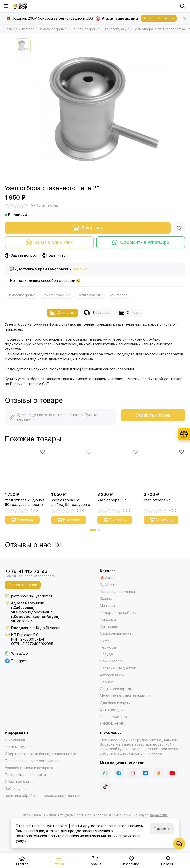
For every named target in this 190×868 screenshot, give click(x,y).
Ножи (105, 640)
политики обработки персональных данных (43, 795)
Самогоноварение (53, 29)
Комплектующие (117, 29)
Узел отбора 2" (157, 500)
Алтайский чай (112, 675)
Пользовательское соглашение (32, 761)
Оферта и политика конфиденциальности (41, 754)
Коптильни (109, 626)
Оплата (129, 313)
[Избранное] (179, 228)
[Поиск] (183, 6)
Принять (162, 829)
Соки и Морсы (112, 661)
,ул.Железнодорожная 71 (32, 610)
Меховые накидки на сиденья (126, 696)
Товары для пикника (117, 592)
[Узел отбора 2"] (164, 469)
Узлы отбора (144, 29)
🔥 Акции (108, 578)
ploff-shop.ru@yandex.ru (32, 596)
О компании (15, 740)
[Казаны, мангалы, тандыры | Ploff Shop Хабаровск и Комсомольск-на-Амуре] (20, 6)
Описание (62, 313)
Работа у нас (16, 789)
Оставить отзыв (153, 415)
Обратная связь (19, 782)
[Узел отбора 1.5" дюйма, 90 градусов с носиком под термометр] (72, 469)
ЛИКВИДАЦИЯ (112, 724)
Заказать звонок (23, 585)
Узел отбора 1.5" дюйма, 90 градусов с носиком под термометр (71, 502)
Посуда (106, 654)
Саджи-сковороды (116, 689)
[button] (93, 530)
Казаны (106, 599)
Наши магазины (18, 747)
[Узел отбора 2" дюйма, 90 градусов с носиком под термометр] (26, 469)
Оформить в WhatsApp (141, 242)
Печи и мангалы (113, 717)
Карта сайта (159, 815)
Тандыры (108, 619)
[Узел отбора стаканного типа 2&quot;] (104, 109)
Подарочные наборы (118, 612)
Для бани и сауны (115, 703)
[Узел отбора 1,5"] (118, 469)
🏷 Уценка (109, 585)
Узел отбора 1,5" (112, 500)
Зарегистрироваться (159, 18)
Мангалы (107, 605)
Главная (11, 29)
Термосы (108, 647)
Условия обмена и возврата (29, 768)
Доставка (97, 313)
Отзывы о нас (33, 545)
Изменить (81, 269)
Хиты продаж (112, 710)
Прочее (107, 682)
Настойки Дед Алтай (118, 668)
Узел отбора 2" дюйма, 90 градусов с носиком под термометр (25, 502)
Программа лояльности (25, 775)
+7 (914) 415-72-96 (26, 571)
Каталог (28, 29)
